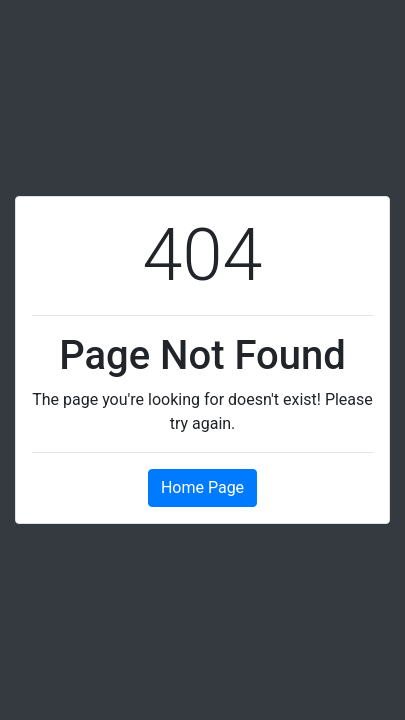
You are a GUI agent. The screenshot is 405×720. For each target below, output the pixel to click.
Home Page (202, 487)
